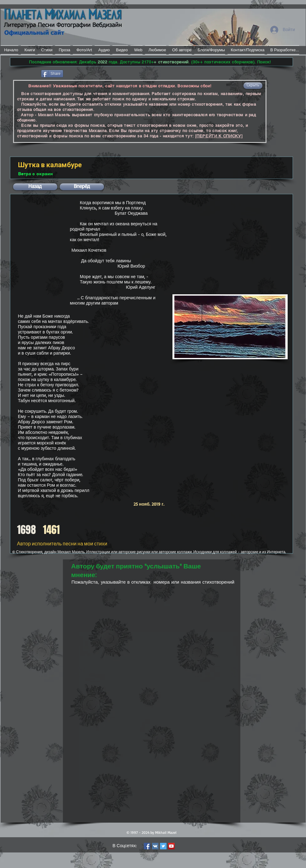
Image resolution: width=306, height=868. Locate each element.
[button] (253, 86)
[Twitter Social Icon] (163, 846)
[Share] (52, 74)
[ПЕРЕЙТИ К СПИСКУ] (219, 136)
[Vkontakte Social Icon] (155, 846)
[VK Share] (83, 73)
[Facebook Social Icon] (147, 846)
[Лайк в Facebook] (25, 73)
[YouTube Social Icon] (171, 846)
